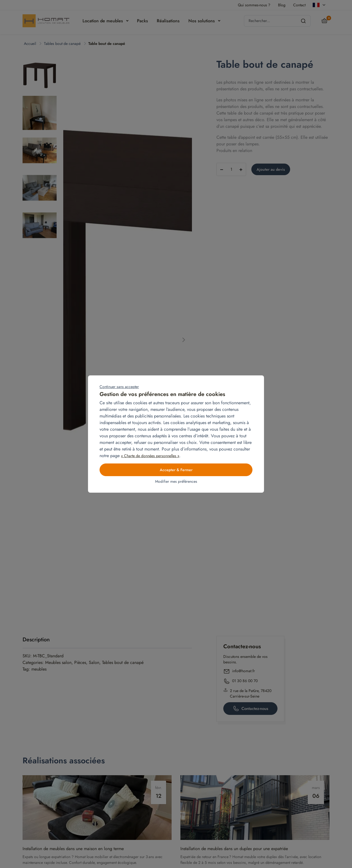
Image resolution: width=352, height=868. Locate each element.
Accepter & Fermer (176, 470)
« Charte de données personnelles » (150, 456)
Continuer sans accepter (119, 387)
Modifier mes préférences (176, 481)
